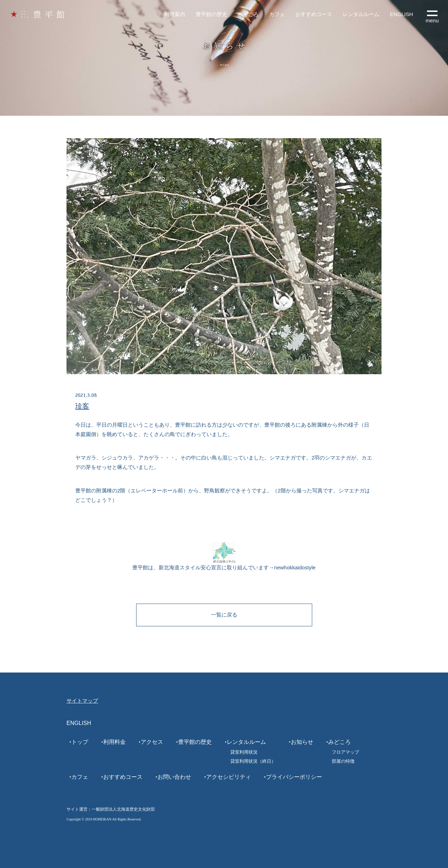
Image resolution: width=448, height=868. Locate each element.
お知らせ (302, 742)
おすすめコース (314, 14)
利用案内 (175, 14)
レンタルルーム (361, 14)
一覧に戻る (224, 615)
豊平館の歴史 (211, 14)
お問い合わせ (174, 777)
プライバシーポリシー (294, 777)
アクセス (152, 742)
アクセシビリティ (229, 777)
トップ (80, 742)
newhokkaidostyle (295, 567)
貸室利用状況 (244, 752)
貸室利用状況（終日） (253, 761)
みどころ (248, 14)
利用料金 (114, 742)
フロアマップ (345, 752)
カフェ (277, 14)
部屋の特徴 (343, 761)
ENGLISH (401, 14)
